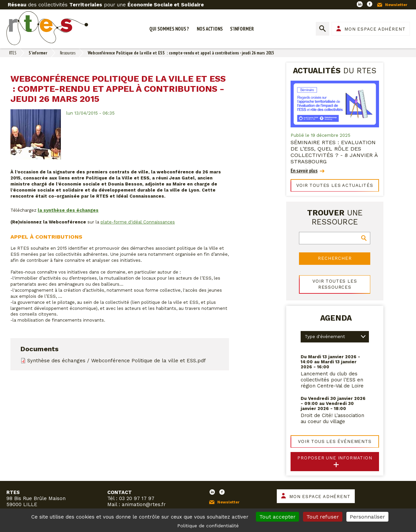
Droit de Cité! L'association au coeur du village (332, 418)
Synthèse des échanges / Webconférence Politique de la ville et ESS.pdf (117, 361)
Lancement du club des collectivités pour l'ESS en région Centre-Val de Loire (332, 380)
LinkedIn (360, 4)
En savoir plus (304, 171)
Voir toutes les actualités (335, 185)
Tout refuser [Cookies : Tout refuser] (323, 517)
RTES (13, 53)
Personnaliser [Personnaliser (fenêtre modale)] (367, 517)
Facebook (370, 4)
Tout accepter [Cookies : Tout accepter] (277, 517)
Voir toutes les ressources (335, 284)
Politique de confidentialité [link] (208, 526)
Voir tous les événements (335, 441)
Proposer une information (335, 458)
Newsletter (396, 5)
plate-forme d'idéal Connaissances (138, 222)
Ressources (68, 53)
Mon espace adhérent (375, 29)
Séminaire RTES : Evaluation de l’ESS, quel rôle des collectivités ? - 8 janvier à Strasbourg (334, 152)
